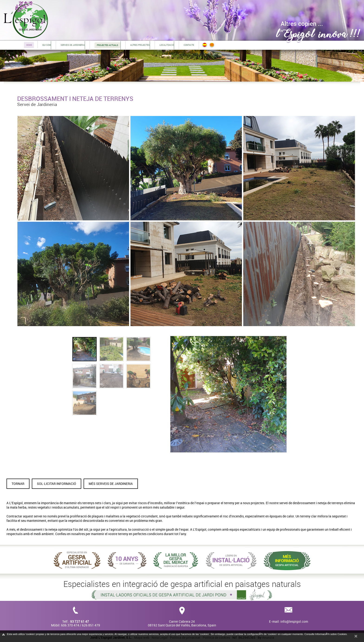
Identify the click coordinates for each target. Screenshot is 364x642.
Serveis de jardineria (73, 45)
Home (29, 45)
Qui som (47, 45)
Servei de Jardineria (37, 104)
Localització (167, 45)
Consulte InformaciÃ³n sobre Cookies (325, 634)
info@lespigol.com (294, 621)
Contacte (189, 45)
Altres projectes (140, 45)
